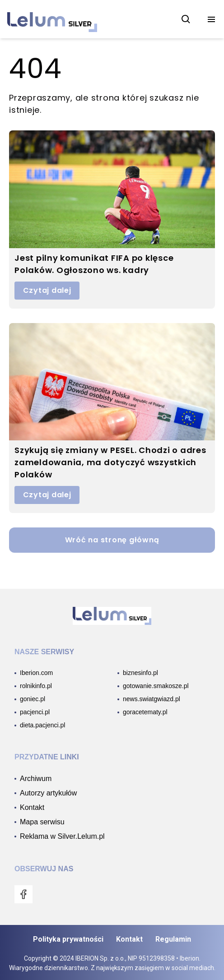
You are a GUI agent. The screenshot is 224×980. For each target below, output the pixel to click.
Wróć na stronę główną (112, 540)
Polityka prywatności (68, 939)
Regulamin (173, 939)
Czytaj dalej (47, 290)
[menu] (211, 19)
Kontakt (129, 939)
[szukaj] (186, 19)
